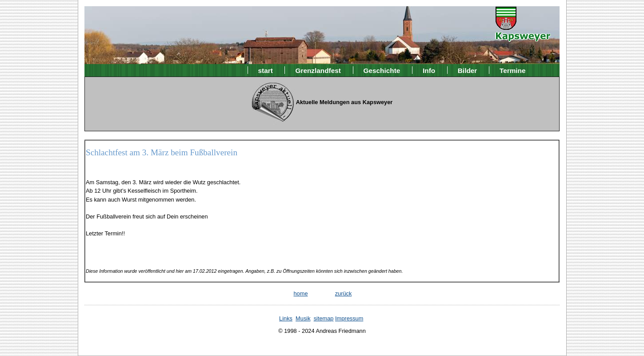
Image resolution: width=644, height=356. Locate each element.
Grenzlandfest (318, 70)
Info (429, 70)
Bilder (468, 70)
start (266, 70)
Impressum (349, 318)
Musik (303, 318)
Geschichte (382, 70)
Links (286, 318)
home (300, 293)
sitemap (324, 318)
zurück (344, 293)
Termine (513, 70)
